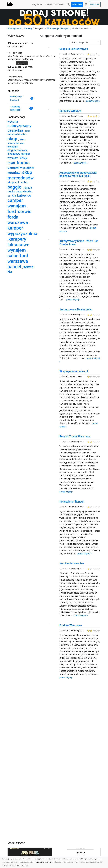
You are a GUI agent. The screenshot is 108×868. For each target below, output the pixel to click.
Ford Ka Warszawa (71, 625)
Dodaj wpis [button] (77, 4)
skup (13, 139)
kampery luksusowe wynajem (18, 245)
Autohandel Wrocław (72, 563)
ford (12, 211)
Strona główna (14, 29)
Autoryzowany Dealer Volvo (76, 309)
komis (24, 162)
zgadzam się (91, 859)
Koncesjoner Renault (72, 502)
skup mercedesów (21, 175)
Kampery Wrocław (70, 111)
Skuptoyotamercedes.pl (74, 371)
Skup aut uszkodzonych (74, 49)
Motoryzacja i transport (58, 29)
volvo (25, 182)
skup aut (14, 182)
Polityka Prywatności (43, 862)
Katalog (28, 29)
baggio (15, 187)
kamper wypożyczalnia (22, 231)
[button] (68, 4)
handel (15, 267)
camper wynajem (17, 203)
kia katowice (22, 195)
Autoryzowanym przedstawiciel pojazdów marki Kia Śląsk (78, 174)
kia (9, 196)
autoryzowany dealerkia (19, 128)
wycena (13, 122)
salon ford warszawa (18, 258)
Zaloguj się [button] (95, 4)
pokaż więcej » (93, 101)
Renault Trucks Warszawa (75, 436)
